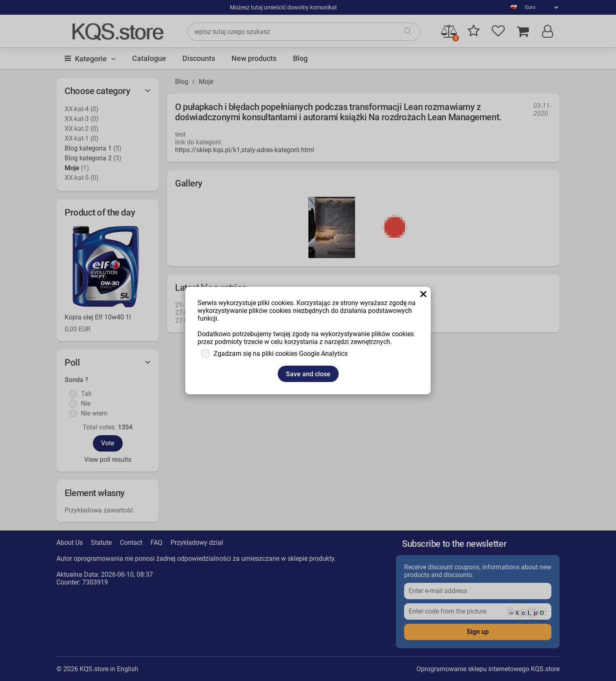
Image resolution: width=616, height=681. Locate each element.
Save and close (308, 374)
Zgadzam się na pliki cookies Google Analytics (281, 354)
